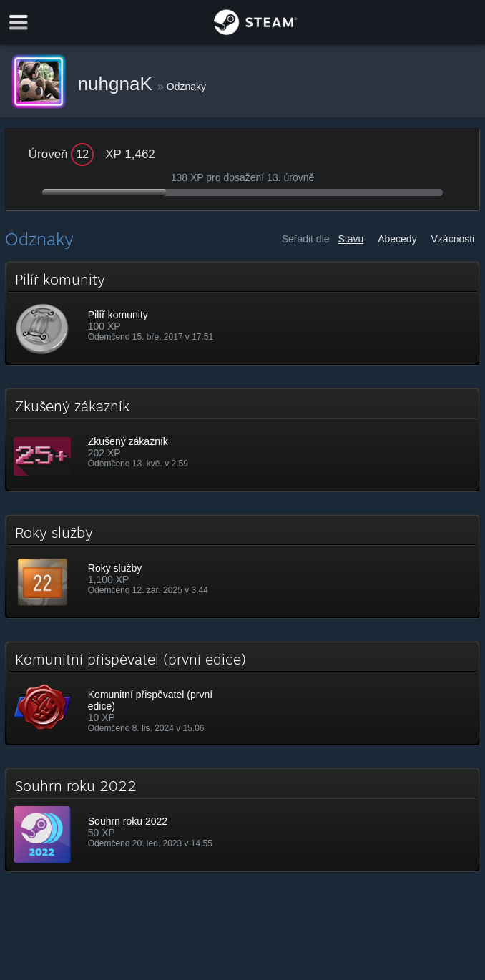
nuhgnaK (118, 84)
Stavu (351, 239)
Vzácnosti (453, 239)
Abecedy (397, 239)
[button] (242, 313)
